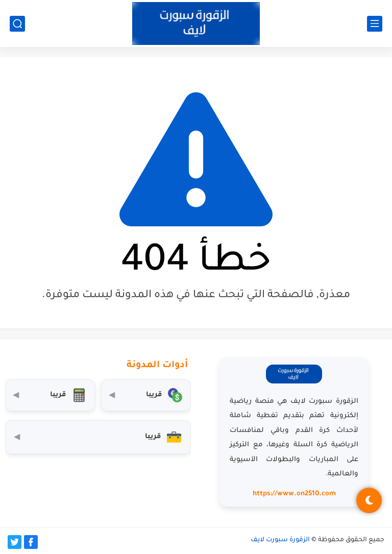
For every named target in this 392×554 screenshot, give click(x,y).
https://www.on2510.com (294, 494)
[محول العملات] (146, 395)
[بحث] (17, 24)
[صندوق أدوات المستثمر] (98, 437)
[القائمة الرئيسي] (375, 24)
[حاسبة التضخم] (50, 395)
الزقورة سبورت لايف (280, 540)
